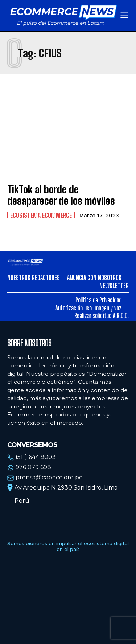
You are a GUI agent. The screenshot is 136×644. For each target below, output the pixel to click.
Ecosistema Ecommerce (41, 215)
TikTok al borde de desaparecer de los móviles (61, 195)
